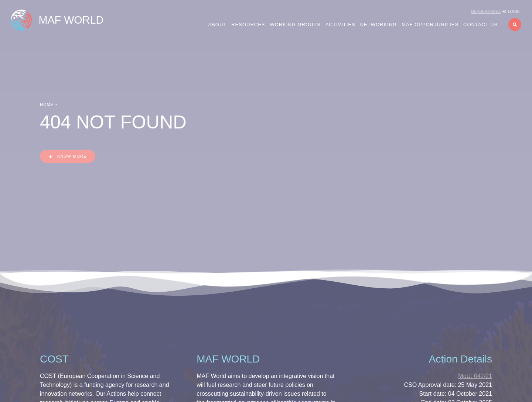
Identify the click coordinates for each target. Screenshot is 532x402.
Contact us (480, 25)
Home (47, 104)
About (217, 25)
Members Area (486, 12)
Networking (379, 25)
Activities (340, 25)
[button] (515, 25)
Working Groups (295, 25)
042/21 (475, 376)
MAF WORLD (71, 20)
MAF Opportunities (430, 25)
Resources (248, 25)
